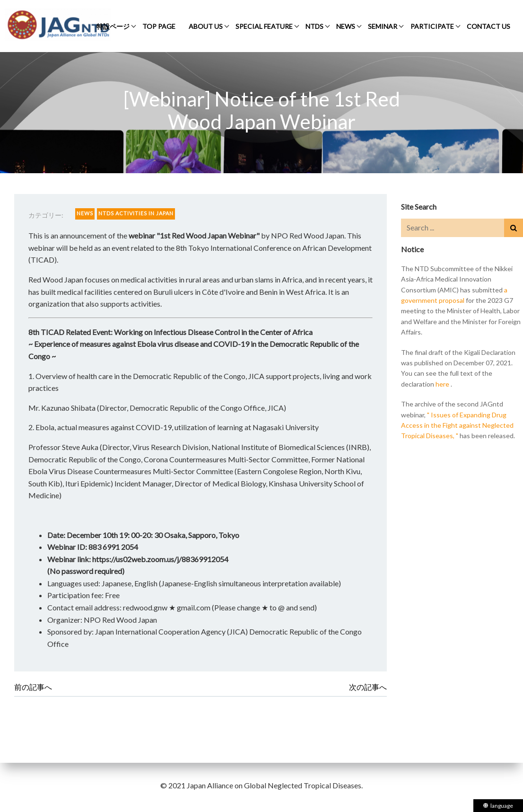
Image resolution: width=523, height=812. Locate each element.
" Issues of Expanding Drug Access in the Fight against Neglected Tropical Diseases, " (457, 425)
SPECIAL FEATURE (264, 26)
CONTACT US (488, 26)
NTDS (314, 26)
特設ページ (113, 26)
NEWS (346, 26)
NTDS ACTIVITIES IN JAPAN (136, 213)
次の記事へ (368, 687)
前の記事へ (33, 687)
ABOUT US (206, 26)
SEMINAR (383, 26)
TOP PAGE (159, 26)
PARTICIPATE (432, 26)
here (442, 384)
